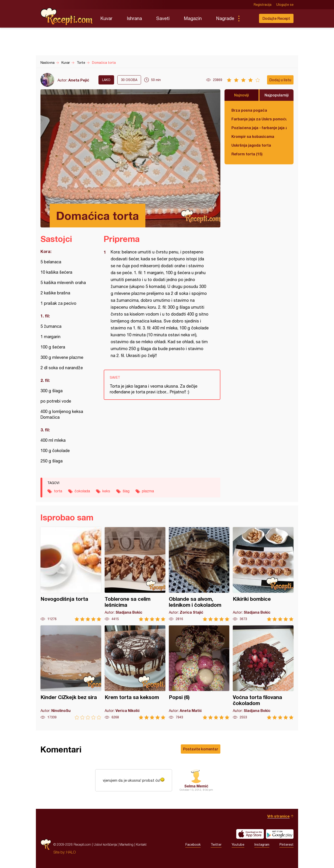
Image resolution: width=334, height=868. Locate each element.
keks (106, 491)
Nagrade (225, 18)
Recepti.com (67, 17)
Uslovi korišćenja (105, 844)
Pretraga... (248, 18)
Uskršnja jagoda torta (251, 145)
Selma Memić (196, 786)
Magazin (193, 18)
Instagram (262, 845)
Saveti (163, 18)
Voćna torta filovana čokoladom (263, 672)
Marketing (126, 844)
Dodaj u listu (280, 80)
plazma (148, 491)
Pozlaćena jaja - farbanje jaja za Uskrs (259, 128)
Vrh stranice (278, 816)
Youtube (238, 845)
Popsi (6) (199, 672)
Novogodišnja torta (71, 574)
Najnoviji (242, 95)
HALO (71, 852)
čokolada (82, 491)
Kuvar (106, 18)
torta (58, 491)
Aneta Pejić (79, 80)
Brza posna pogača (249, 110)
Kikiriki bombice (263, 574)
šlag (126, 491)
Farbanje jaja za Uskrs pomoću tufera (259, 119)
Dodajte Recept (276, 18)
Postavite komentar (201, 749)
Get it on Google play (280, 834)
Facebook (193, 845)
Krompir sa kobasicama (253, 136)
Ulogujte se (285, 5)
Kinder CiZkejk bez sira (71, 672)
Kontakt (141, 844)
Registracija (263, 5)
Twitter (216, 845)
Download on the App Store (250, 834)
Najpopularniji (277, 95)
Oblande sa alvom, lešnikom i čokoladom (199, 574)
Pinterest (286, 845)
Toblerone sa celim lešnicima (135, 574)
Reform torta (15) (247, 154)
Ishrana (134, 18)
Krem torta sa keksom (135, 672)
